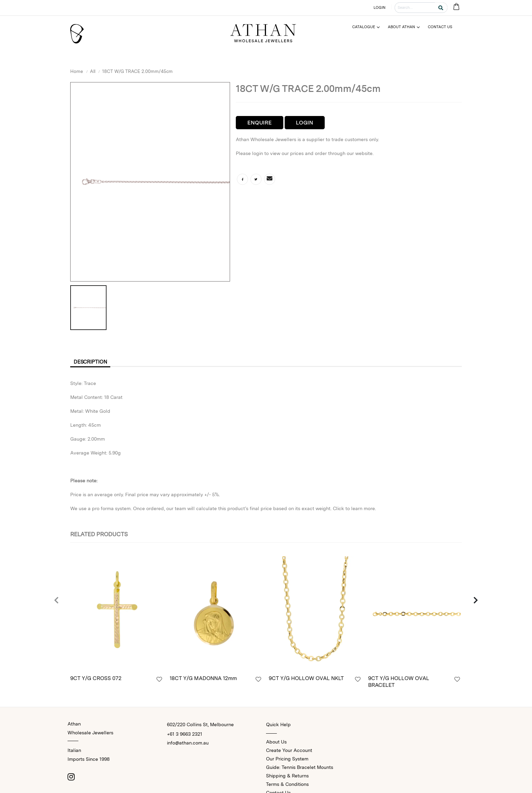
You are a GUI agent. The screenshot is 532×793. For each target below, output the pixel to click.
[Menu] (369, 27)
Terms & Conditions (287, 785)
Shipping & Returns (287, 777)
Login (305, 123)
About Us (276, 743)
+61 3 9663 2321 (185, 735)
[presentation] (57, 602)
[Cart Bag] (456, 7)
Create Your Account (289, 751)
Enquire (260, 123)
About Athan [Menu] (401, 27)
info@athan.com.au (188, 744)
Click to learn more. (354, 509)
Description (93, 362)
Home (77, 71)
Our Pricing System (287, 760)
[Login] (159, 681)
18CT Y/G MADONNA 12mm (203, 680)
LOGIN (380, 7)
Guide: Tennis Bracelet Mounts (300, 768)
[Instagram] (71, 778)
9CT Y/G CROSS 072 (96, 680)
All (93, 71)
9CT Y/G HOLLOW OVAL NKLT (306, 680)
